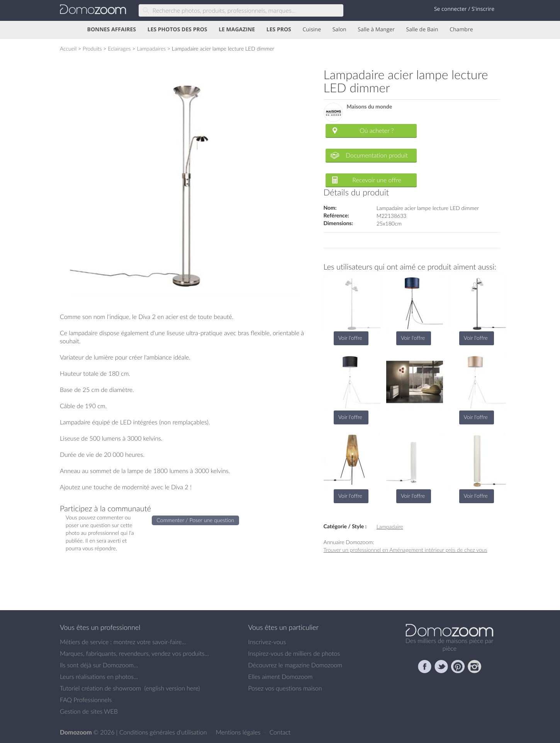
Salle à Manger (376, 30)
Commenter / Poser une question (196, 520)
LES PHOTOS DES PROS (177, 30)
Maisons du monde (370, 107)
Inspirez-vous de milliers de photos (294, 653)
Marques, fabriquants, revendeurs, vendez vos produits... (134, 653)
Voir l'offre (350, 338)
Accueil (68, 48)
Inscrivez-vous (267, 642)
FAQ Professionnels (86, 700)
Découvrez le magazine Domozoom (295, 665)
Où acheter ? (377, 131)
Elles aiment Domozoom (281, 677)
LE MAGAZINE (237, 30)
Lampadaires (151, 48)
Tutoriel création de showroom (100, 688)
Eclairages (119, 48)
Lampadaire (390, 527)
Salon (339, 30)
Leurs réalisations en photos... (99, 677)
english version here (172, 688)
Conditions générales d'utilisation (164, 732)
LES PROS (279, 30)
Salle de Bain (422, 30)
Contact (280, 732)
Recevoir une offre (377, 180)
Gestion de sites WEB (89, 711)
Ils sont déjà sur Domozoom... (99, 665)
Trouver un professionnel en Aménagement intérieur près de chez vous (406, 550)
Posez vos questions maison (285, 688)
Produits (92, 48)
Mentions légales (239, 732)
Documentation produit (377, 155)
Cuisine (312, 30)
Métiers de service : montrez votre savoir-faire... (123, 642)
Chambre (461, 30)
